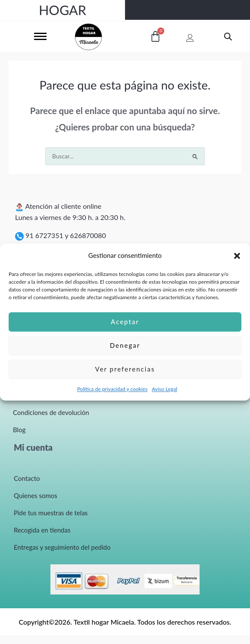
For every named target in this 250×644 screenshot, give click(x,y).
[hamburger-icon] (40, 36)
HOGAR (63, 10)
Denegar (125, 346)
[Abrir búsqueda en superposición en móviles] (228, 36)
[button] (237, 256)
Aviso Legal (164, 389)
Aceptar (125, 322)
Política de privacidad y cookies (112, 389)
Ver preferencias (125, 369)
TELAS (188, 10)
